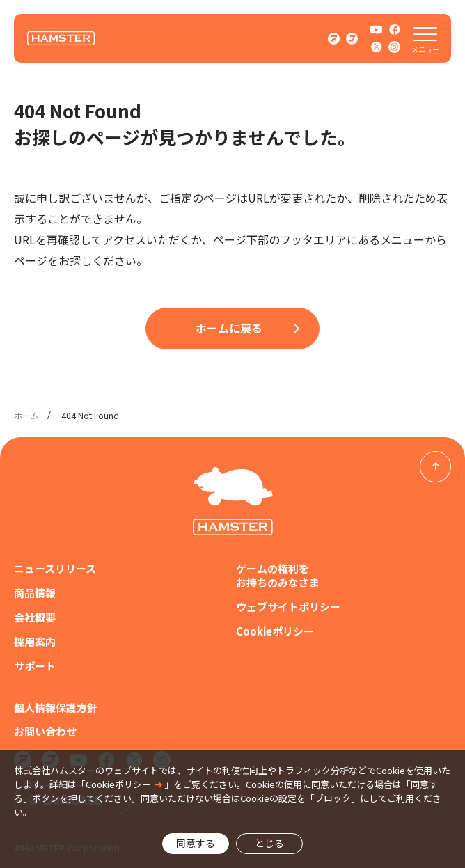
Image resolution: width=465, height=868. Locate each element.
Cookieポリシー (275, 631)
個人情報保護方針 (56, 708)
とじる (269, 843)
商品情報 (35, 593)
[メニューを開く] (425, 38)
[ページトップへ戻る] (435, 467)
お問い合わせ (45, 732)
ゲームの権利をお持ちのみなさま (278, 576)
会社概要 (35, 617)
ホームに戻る (229, 328)
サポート (35, 666)
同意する (196, 843)
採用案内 (35, 642)
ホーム (26, 415)
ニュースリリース (55, 569)
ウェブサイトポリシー (288, 607)
